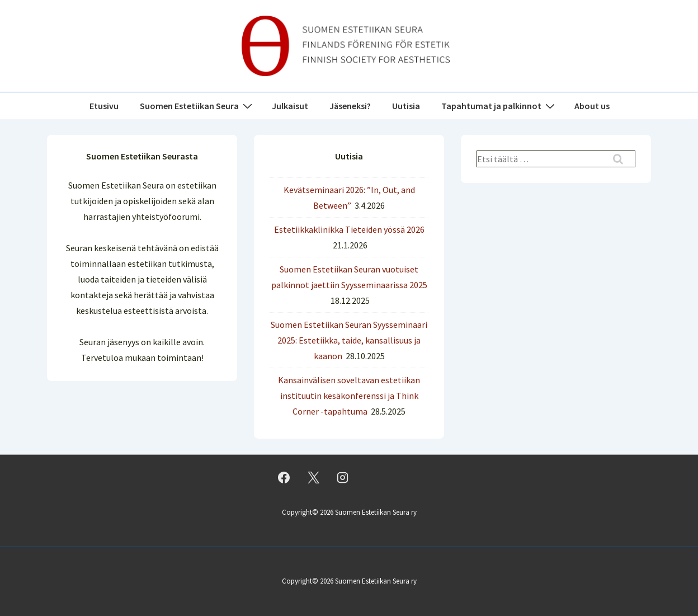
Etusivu (104, 106)
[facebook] (284, 478)
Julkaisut (290, 106)
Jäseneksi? (350, 106)
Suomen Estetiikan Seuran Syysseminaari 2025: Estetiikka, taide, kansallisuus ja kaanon (349, 340)
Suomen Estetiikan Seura (197, 105)
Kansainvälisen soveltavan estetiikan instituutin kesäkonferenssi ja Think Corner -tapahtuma (349, 396)
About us (592, 106)
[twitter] (313, 478)
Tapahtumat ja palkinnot (499, 105)
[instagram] (343, 478)
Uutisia (406, 106)
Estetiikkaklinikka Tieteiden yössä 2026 (349, 229)
